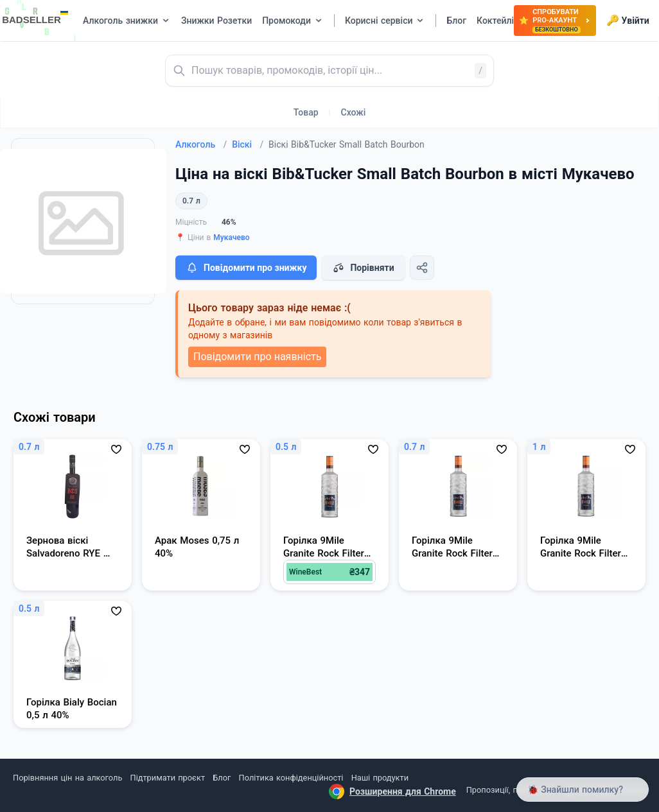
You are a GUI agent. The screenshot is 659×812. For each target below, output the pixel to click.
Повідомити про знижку (246, 268)
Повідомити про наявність (257, 357)
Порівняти (363, 268)
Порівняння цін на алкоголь (67, 778)
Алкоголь (201, 144)
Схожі (354, 112)
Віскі (248, 144)
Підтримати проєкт (168, 778)
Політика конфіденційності (291, 778)
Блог (222, 778)
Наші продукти (380, 778)
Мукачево (231, 238)
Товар (306, 112)
